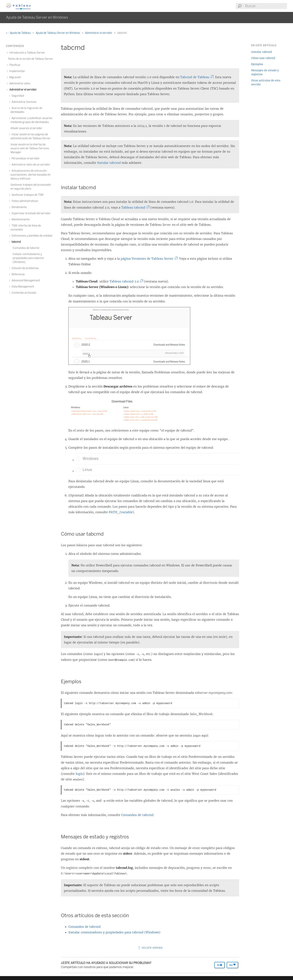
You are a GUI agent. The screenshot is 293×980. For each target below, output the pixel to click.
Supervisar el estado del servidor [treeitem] (31, 213)
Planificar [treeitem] (14, 65)
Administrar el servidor (99, 33)
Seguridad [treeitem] (17, 96)
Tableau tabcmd (134, 207)
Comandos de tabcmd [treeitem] (26, 248)
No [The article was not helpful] (232, 965)
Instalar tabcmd (109, 163)
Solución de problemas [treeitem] (25, 268)
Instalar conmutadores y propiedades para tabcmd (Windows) (114, 932)
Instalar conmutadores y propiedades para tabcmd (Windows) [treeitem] (28, 258)
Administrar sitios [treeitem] (19, 83)
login (79, 774)
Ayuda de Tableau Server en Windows (58, 33)
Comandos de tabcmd (137, 815)
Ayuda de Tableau (19, 33)
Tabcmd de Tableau (196, 77)
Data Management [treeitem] (22, 287)
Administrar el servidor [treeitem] (22, 90)
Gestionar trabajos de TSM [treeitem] (27, 195)
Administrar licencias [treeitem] (23, 102)
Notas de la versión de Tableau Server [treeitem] (31, 59)
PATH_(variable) (121, 512)
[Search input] (266, 6)
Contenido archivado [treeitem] (23, 293)
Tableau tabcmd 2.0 (125, 281)
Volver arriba (150, 948)
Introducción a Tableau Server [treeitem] (27, 53)
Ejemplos (257, 64)
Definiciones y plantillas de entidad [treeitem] (31, 236)
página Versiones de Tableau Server (148, 259)
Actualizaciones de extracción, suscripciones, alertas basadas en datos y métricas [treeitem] (31, 175)
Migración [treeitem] (15, 77)
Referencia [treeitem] (18, 274)
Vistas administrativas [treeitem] (24, 201)
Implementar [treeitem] (17, 71)
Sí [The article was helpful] (220, 965)
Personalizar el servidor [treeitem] (25, 158)
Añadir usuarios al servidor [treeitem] (26, 128)
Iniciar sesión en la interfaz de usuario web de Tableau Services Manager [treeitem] (30, 148)
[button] (78, 459)
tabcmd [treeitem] (16, 242)
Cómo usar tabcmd (263, 58)
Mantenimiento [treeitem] (20, 219)
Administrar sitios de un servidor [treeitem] (30, 165)
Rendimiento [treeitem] (19, 207)
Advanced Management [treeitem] (25, 280)
